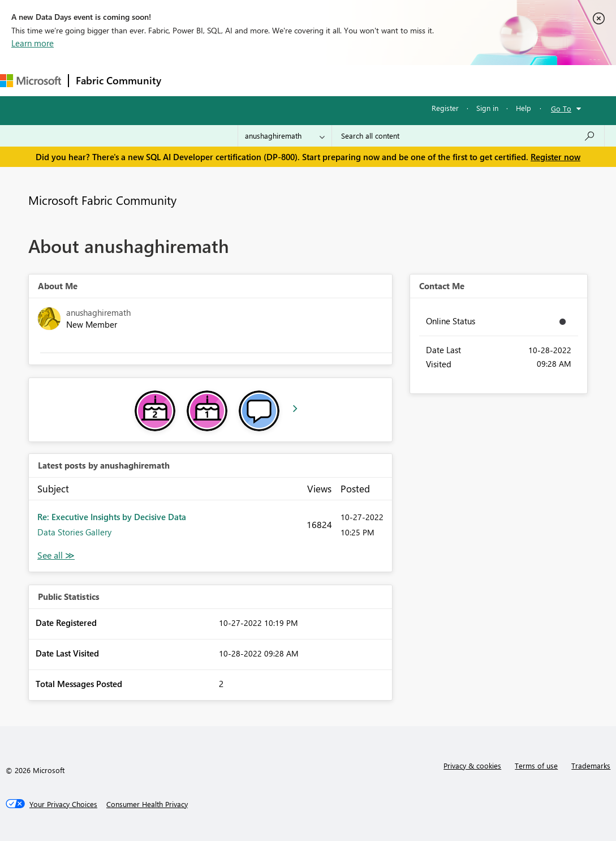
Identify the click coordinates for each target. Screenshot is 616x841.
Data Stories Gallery (74, 532)
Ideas (283, 80)
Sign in (487, 108)
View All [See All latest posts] (56, 555)
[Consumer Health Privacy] (147, 804)
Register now (555, 157)
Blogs (384, 80)
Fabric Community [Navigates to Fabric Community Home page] (119, 80)
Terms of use (536, 765)
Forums (187, 80)
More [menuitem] (423, 80)
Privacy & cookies (472, 765)
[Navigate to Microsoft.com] (31, 81)
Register (445, 108)
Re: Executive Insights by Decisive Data (112, 517)
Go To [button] (561, 108)
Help (524, 108)
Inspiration (237, 80)
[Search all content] (468, 136)
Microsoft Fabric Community (102, 200)
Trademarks (591, 765)
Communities (333, 80)
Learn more (33, 43)
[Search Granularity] (285, 136)
